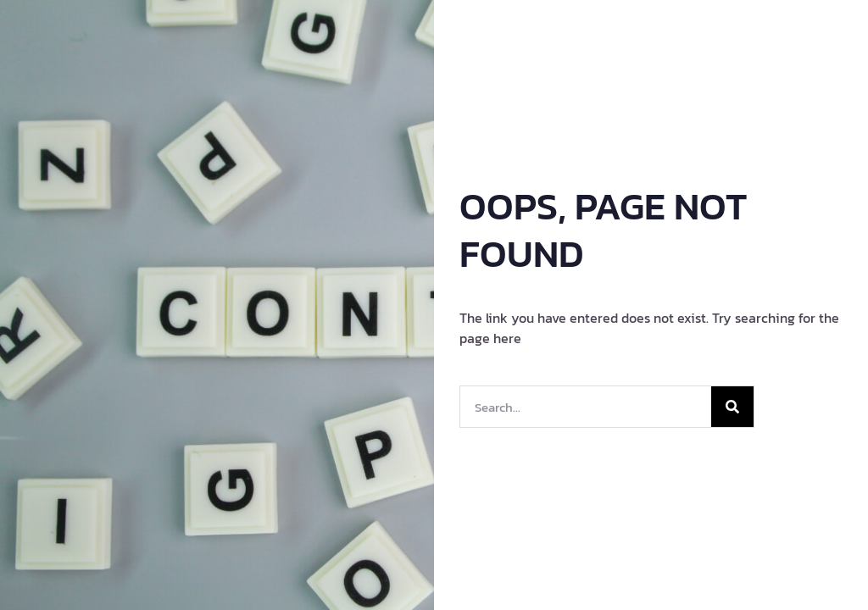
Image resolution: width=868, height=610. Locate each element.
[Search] (732, 407)
